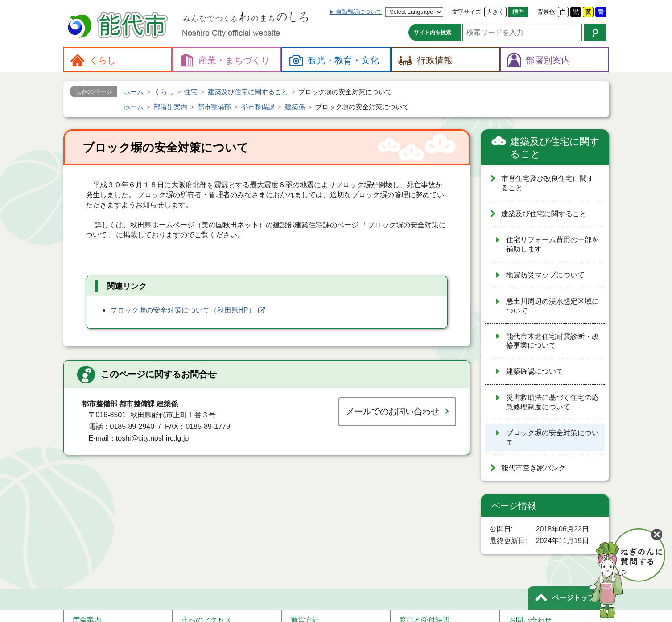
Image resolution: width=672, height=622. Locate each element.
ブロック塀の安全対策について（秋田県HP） (183, 310)
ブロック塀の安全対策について (552, 437)
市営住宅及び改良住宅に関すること (548, 183)
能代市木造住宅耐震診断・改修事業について (552, 341)
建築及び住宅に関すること (555, 148)
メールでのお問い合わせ (393, 411)
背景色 (546, 12)
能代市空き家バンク (533, 468)
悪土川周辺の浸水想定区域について (552, 306)
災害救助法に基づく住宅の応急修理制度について (552, 402)
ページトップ (573, 598)
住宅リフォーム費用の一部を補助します (552, 244)
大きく (495, 12)
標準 (518, 12)
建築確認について (535, 371)
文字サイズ (467, 12)
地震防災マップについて (545, 275)
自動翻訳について (359, 12)
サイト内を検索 (433, 33)
